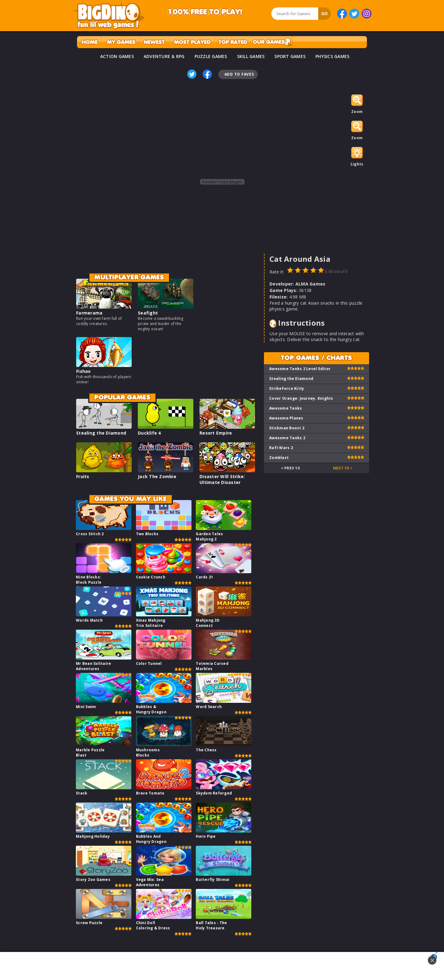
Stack (82, 793)
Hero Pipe (206, 836)
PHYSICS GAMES (332, 56)
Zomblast (279, 458)
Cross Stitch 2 (90, 534)
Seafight (148, 313)
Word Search (209, 707)
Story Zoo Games (93, 880)
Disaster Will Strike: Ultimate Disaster (222, 479)
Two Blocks (147, 534)
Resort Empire (216, 433)
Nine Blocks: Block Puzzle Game (89, 582)
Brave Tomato (150, 793)
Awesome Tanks (286, 408)
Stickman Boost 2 (287, 428)
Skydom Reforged (214, 793)
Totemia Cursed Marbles (212, 666)
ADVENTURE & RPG (164, 56)
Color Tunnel (149, 663)
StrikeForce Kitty (287, 388)
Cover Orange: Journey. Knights (301, 398)
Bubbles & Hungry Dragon (151, 709)
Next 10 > (343, 468)
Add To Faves (239, 74)
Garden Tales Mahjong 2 (209, 536)
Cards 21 (204, 577)
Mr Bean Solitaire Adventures (93, 666)
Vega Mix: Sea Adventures (150, 882)
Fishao (84, 371)
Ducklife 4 (149, 433)
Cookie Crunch (151, 577)
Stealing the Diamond (101, 433)
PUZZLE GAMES (211, 56)
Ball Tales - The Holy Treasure (211, 925)
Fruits (83, 476)
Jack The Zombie (157, 476)
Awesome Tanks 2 (287, 438)
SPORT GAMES (290, 56)
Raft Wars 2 (281, 448)
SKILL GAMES (251, 56)
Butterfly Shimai (213, 880)
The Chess (206, 750)
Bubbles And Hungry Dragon (151, 839)
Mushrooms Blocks (148, 753)
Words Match (89, 620)
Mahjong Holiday (93, 836)
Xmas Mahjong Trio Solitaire (151, 623)
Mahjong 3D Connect (208, 623)
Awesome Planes (286, 418)
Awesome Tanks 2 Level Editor (300, 369)
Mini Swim (86, 707)
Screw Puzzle (89, 923)
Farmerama (89, 313)
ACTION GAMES (117, 56)
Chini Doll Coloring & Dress (153, 925)
